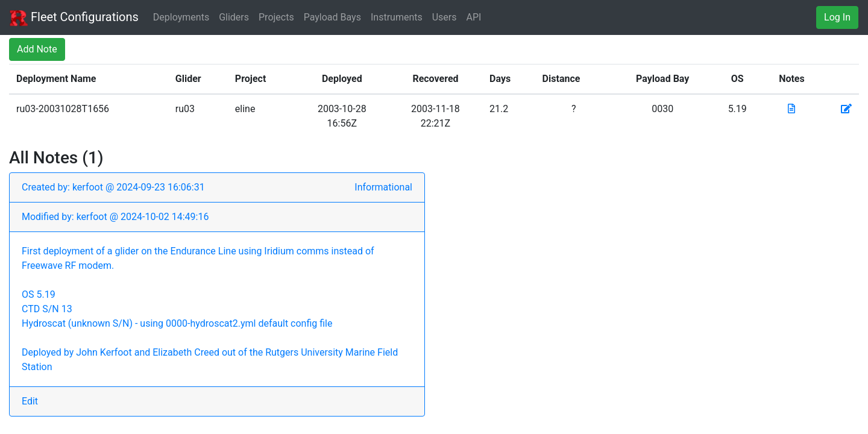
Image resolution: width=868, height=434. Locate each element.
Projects (276, 17)
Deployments (181, 17)
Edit (30, 401)
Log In (837, 17)
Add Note (37, 49)
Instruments (397, 17)
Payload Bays (332, 17)
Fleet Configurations (74, 18)
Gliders (234, 17)
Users (445, 17)
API (474, 17)
